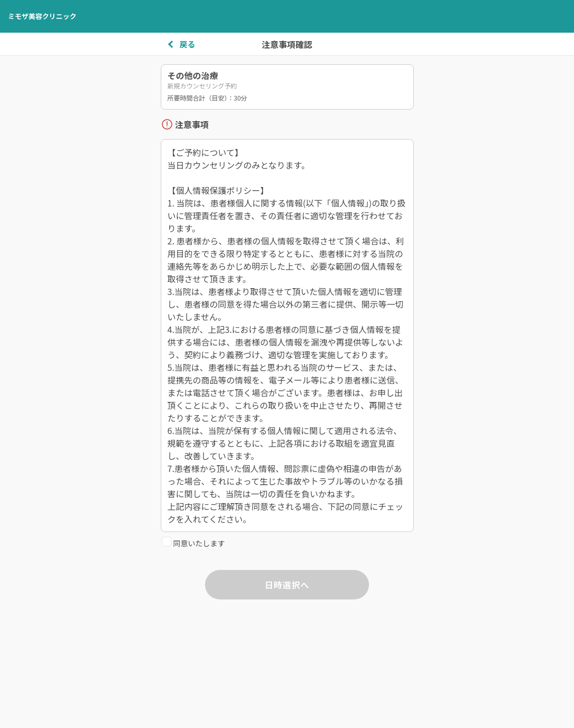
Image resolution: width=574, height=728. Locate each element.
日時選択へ (287, 585)
